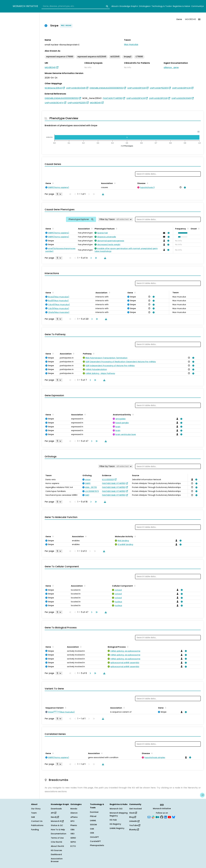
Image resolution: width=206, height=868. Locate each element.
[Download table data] (102, 194)
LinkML (93, 820)
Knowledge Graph (129, 6)
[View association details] (184, 188)
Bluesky (134, 830)
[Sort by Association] (114, 183)
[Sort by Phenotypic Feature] (116, 228)
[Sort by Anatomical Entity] (133, 414)
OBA (72, 830)
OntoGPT (94, 837)
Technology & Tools (162, 6)
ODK (92, 833)
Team (34, 813)
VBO (72, 834)
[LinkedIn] (166, 817)
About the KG (57, 846)
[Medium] (157, 817)
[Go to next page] (91, 258)
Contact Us (37, 821)
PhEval (93, 816)
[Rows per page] (59, 194)
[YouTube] (169, 817)
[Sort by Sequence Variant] (65, 708)
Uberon (74, 813)
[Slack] (153, 817)
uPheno (74, 817)
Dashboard (56, 854)
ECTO (73, 846)
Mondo (74, 809)
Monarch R (57, 821)
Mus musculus (131, 44)
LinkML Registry (117, 828)
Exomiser (94, 812)
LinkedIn (134, 821)
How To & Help (58, 830)
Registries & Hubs (181, 6)
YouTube (135, 825)
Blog (133, 817)
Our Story (36, 809)
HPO (72, 821)
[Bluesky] (174, 817)
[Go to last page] (95, 258)
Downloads (56, 809)
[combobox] (76, 6)
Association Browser (57, 860)
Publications (37, 825)
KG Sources (56, 850)
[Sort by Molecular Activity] (135, 536)
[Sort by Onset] (198, 228)
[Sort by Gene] (53, 183)
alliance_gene (171, 67)
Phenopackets (97, 845)
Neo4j (55, 817)
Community (197, 6)
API (54, 813)
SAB (33, 817)
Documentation (59, 834)
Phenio (74, 825)
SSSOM (93, 825)
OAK (92, 829)
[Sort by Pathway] (93, 353)
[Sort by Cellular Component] (134, 586)
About (115, 6)
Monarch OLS (116, 809)
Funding (35, 830)
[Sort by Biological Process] (127, 647)
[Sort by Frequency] (187, 228)
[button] (182, 233)
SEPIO (73, 842)
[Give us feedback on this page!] (202, 795)
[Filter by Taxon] (116, 219)
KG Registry (115, 824)
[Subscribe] (149, 817)
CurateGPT (95, 841)
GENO (73, 838)
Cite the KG (56, 842)
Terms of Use (57, 838)
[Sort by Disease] (147, 183)
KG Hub (113, 820)
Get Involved (135, 809)
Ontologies (145, 6)
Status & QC (57, 825)
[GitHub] (162, 817)
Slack (133, 813)
